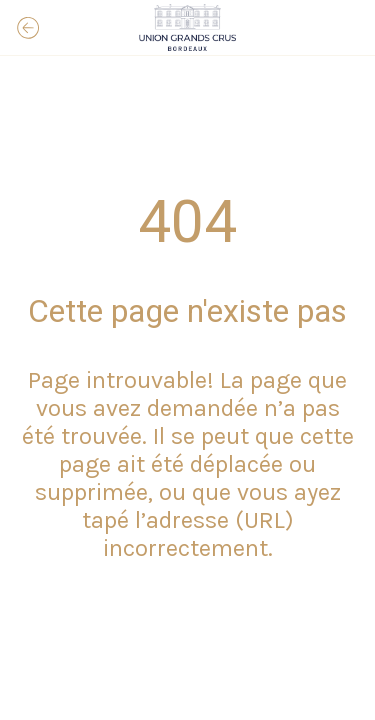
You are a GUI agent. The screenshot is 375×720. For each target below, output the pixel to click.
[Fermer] (28, 28)
